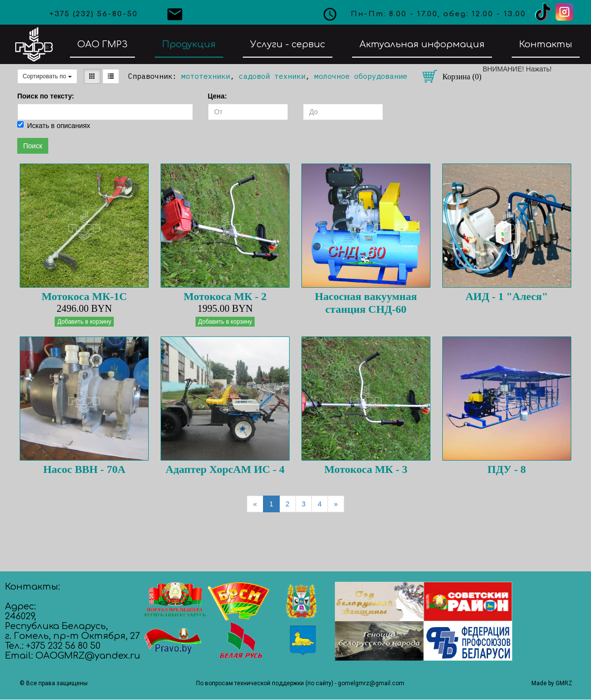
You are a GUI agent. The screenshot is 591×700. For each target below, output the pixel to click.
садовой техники (272, 76)
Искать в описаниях (54, 125)
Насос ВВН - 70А (84, 469)
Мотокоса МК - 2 (225, 296)
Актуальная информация (422, 44)
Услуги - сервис (288, 44)
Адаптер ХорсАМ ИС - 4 (225, 469)
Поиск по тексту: (46, 96)
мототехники (206, 76)
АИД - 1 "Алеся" (507, 296)
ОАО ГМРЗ (102, 44)
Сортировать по (47, 76)
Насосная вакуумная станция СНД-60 (366, 303)
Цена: (217, 96)
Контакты (546, 44)
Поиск (33, 146)
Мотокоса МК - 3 (366, 469)
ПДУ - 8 (507, 469)
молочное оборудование (361, 76)
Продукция (189, 44)
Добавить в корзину (84, 322)
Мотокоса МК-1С (84, 296)
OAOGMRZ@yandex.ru (88, 656)
